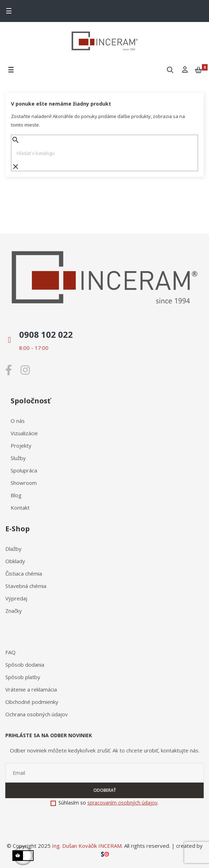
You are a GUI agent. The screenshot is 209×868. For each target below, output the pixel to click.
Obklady (15, 561)
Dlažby (13, 549)
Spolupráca (24, 470)
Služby (18, 458)
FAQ (10, 652)
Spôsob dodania (25, 665)
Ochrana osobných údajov (37, 714)
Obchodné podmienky (32, 702)
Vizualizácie (24, 433)
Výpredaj (16, 598)
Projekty (21, 446)
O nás (18, 421)
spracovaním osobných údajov (122, 803)
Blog (16, 495)
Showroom (24, 483)
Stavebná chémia (26, 586)
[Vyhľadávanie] (104, 153)
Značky (14, 611)
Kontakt (20, 508)
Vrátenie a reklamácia (31, 689)
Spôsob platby (23, 677)
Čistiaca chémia (24, 573)
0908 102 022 (46, 334)
